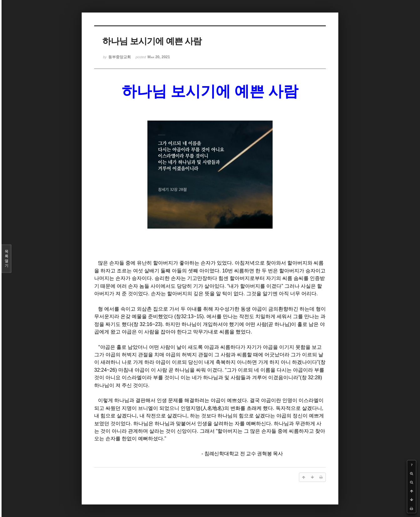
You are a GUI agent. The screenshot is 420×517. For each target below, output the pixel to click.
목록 (7, 259)
